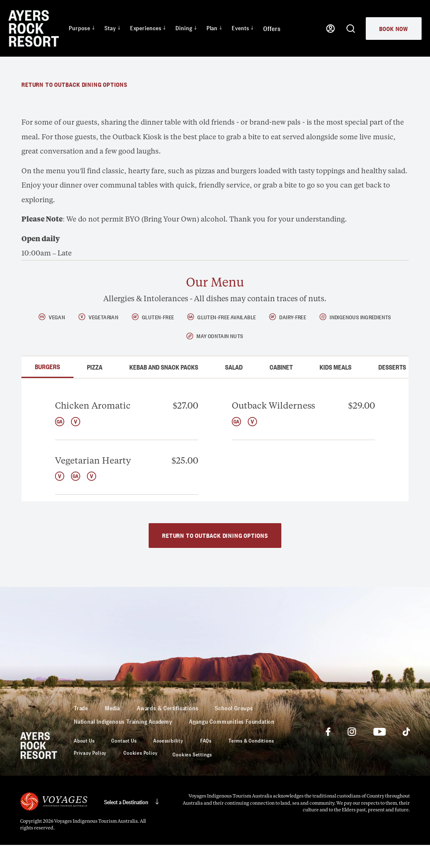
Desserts (392, 390)
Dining (186, 27)
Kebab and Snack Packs (164, 390)
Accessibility (168, 764)
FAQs (206, 764)
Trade (81, 731)
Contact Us (124, 764)
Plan (214, 27)
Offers (272, 28)
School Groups (234, 731)
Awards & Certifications (168, 731)
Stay (112, 27)
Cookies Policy (140, 776)
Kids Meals (336, 390)
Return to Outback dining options (74, 107)
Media (113, 731)
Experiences (148, 27)
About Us (84, 764)
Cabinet (281, 390)
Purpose (82, 27)
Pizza (95, 390)
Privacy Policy (90, 776)
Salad (234, 390)
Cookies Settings (192, 777)
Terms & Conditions (251, 764)
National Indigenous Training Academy (123, 744)
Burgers (47, 389)
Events (243, 27)
